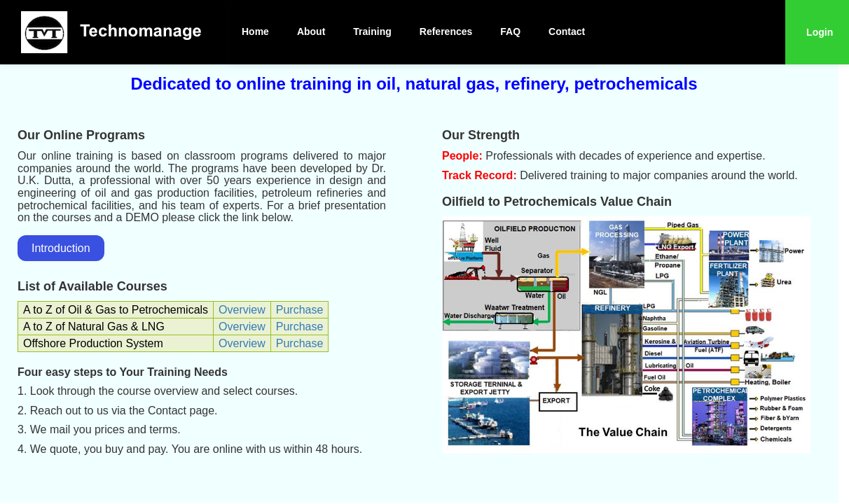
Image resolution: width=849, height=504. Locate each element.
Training (372, 31)
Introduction (61, 248)
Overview (242, 310)
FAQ (510, 31)
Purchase (300, 310)
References (446, 31)
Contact (567, 31)
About (311, 31)
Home (255, 31)
